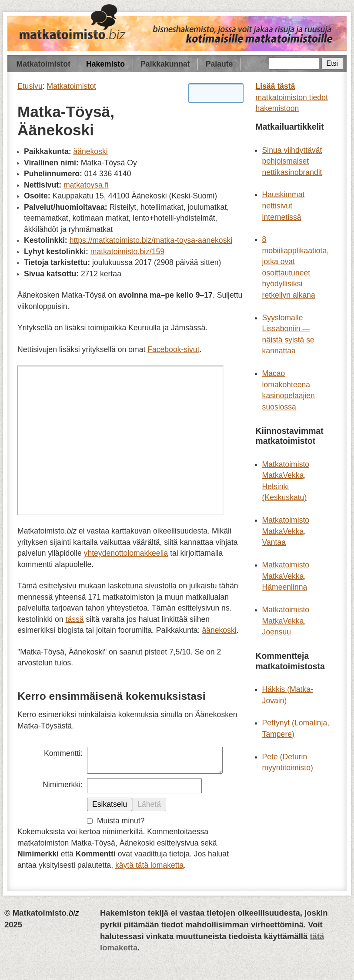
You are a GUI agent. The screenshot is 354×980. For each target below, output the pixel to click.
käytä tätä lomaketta (149, 865)
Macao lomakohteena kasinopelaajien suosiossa (289, 390)
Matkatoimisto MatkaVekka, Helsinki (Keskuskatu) (286, 481)
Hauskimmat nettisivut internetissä (284, 206)
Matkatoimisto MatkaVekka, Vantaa (286, 531)
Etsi (332, 63)
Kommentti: (63, 753)
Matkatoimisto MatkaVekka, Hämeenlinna (286, 576)
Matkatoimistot (43, 64)
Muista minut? (121, 821)
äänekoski (90, 151)
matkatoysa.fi (86, 185)
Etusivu (30, 86)
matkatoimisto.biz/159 (127, 252)
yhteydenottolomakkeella (126, 553)
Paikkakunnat (165, 64)
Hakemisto (105, 64)
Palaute (219, 64)
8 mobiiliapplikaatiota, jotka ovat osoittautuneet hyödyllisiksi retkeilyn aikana (296, 267)
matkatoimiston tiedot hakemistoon (292, 97)
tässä (75, 619)
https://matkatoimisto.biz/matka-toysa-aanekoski (151, 240)
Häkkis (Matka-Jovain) (288, 695)
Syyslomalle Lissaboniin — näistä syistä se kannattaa (288, 334)
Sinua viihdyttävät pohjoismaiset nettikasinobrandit (292, 161)
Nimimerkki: (63, 785)
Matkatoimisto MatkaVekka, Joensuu (286, 621)
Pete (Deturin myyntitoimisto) (288, 762)
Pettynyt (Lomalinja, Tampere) (296, 728)
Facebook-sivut (173, 349)
